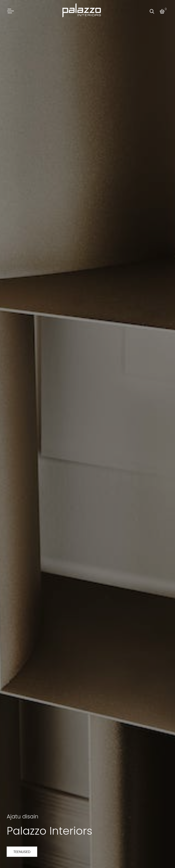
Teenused (22, 852)
